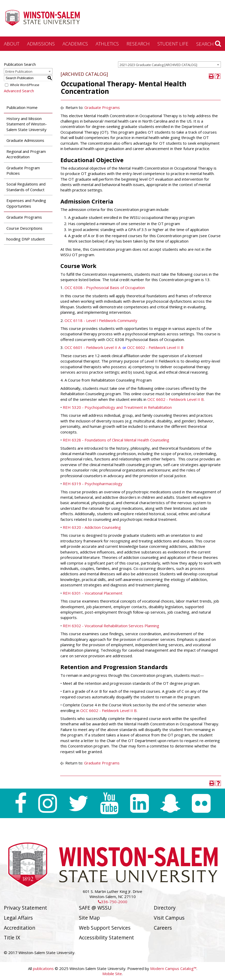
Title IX (12, 937)
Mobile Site (112, 974)
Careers (163, 928)
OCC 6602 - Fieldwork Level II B (155, 347)
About (12, 44)
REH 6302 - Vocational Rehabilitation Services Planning (111, 626)
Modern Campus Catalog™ (173, 968)
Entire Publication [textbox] (19, 71)
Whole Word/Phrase (25, 85)
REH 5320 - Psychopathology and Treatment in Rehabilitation (117, 407)
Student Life (173, 44)
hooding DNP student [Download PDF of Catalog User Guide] (26, 239)
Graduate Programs (24, 217)
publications (43, 968)
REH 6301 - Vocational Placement (93, 593)
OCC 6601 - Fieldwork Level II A (93, 347)
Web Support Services (105, 928)
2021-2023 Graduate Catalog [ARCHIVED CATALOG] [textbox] (158, 65)
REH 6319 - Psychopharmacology (93, 484)
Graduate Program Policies (23, 170)
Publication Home (22, 107)
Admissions (41, 44)
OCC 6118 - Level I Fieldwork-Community (101, 320)
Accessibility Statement (106, 937)
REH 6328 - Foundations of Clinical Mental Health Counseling (116, 440)
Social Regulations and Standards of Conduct (26, 187)
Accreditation (20, 928)
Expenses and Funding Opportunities (26, 203)
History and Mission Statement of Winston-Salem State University (27, 124)
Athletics (107, 44)
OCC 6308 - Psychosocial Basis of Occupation (105, 288)
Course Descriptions (24, 228)
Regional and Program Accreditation (26, 154)
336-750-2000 (113, 902)
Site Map (89, 918)
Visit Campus (169, 918)
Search (209, 44)
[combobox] (169, 64)
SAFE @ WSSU (95, 908)
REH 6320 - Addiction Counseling (92, 527)
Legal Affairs (18, 918)
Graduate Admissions (25, 140)
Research (138, 44)
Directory (165, 908)
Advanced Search (19, 91)
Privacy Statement (25, 908)
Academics (75, 44)
